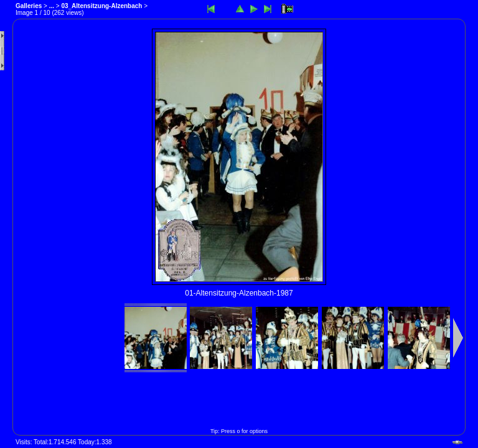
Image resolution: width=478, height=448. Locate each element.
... (52, 6)
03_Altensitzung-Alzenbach (101, 6)
